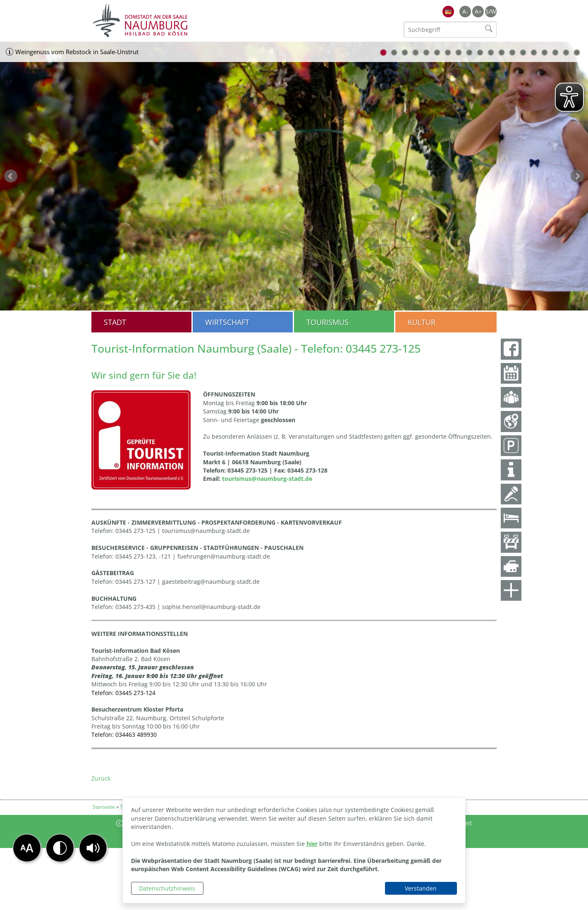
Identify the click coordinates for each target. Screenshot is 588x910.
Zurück (101, 778)
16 (545, 53)
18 (566, 53)
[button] (93, 848)
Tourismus (327, 322)
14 (523, 53)
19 (577, 53)
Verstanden (421, 888)
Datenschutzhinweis (167, 888)
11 (491, 53)
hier (312, 844)
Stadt (115, 322)
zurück (11, 176)
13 (512, 53)
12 (502, 53)
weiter (577, 176)
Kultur (422, 322)
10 (480, 53)
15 (534, 53)
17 (555, 53)
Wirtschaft (227, 322)
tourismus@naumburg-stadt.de (267, 479)
